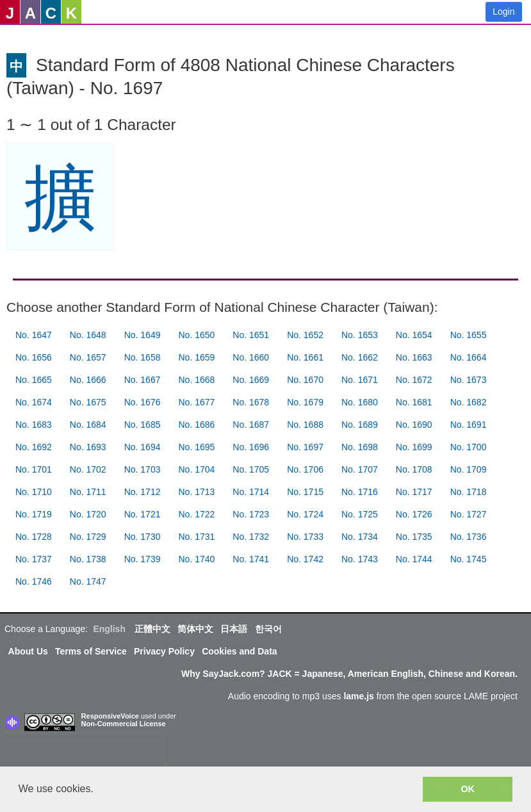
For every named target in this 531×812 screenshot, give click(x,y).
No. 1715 (305, 492)
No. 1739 (143, 559)
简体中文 (195, 629)
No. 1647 (34, 335)
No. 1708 (414, 469)
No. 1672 (414, 380)
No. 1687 (251, 425)
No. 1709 (469, 469)
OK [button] (468, 789)
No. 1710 (34, 492)
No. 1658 (143, 357)
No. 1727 (469, 514)
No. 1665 (34, 380)
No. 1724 (305, 514)
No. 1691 (469, 425)
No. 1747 (88, 581)
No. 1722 (196, 514)
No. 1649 (143, 335)
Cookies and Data (239, 651)
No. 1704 (196, 469)
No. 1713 (196, 492)
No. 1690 (414, 425)
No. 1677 (196, 402)
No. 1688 (305, 425)
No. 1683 (34, 425)
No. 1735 (414, 537)
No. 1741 (251, 559)
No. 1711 (88, 492)
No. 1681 (414, 402)
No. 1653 (360, 335)
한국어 (268, 629)
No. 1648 (88, 335)
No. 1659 (196, 357)
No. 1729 (88, 537)
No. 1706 (305, 469)
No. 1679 (305, 402)
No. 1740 (196, 559)
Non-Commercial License (124, 724)
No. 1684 (88, 425)
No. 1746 (34, 581)
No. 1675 (88, 402)
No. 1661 (305, 357)
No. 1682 (469, 402)
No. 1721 (143, 514)
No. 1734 (360, 537)
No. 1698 (360, 447)
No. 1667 (143, 380)
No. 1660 (251, 357)
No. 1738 (88, 559)
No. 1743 (360, 559)
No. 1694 (143, 447)
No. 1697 (305, 447)
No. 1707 (360, 469)
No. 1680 (360, 402)
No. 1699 (414, 447)
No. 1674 (34, 402)
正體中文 (152, 629)
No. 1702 (88, 469)
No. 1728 (34, 537)
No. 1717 (414, 492)
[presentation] (82, 752)
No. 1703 (143, 469)
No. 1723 (251, 514)
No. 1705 (251, 469)
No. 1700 (469, 447)
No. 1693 (88, 447)
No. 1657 (88, 357)
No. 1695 (196, 447)
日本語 (234, 629)
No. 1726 (414, 514)
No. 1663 (414, 357)
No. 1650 (196, 335)
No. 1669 (251, 380)
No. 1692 (34, 447)
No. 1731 (196, 537)
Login (503, 12)
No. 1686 (196, 425)
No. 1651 (251, 335)
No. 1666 (88, 380)
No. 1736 (469, 537)
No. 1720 (88, 514)
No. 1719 (34, 514)
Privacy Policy (164, 651)
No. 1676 (143, 402)
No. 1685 (143, 425)
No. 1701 (34, 469)
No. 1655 (469, 335)
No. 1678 (251, 402)
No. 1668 (196, 380)
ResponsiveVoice (110, 716)
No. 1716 (360, 492)
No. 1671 (360, 380)
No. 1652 (305, 335)
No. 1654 (414, 335)
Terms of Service (91, 651)
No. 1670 (305, 380)
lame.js (358, 696)
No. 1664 (469, 357)
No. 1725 (360, 514)
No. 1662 (360, 357)
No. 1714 (251, 492)
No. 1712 (143, 492)
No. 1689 (360, 425)
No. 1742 (305, 559)
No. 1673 (469, 380)
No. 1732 (251, 537)
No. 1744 (414, 559)
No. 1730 (143, 537)
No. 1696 (251, 447)
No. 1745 (469, 559)
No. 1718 (469, 492)
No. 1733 (305, 537)
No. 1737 (34, 559)
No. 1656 (34, 357)
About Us (28, 651)
